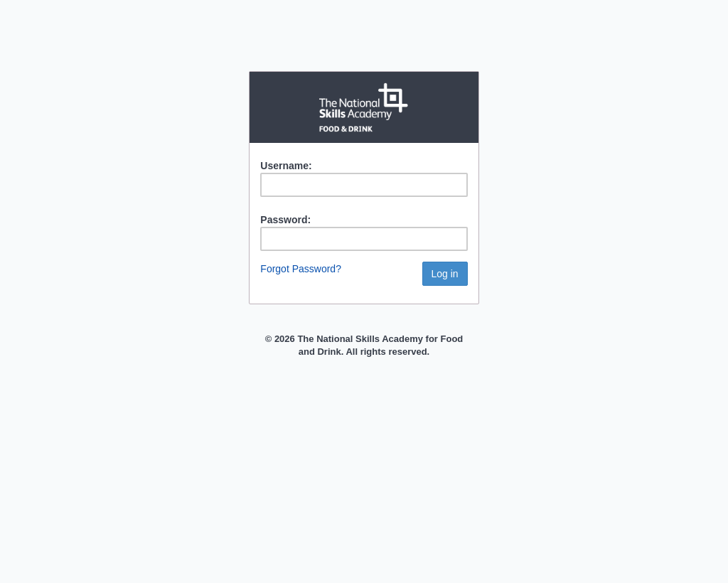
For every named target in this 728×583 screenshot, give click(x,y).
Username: (286, 166)
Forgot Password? (301, 269)
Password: (285, 220)
